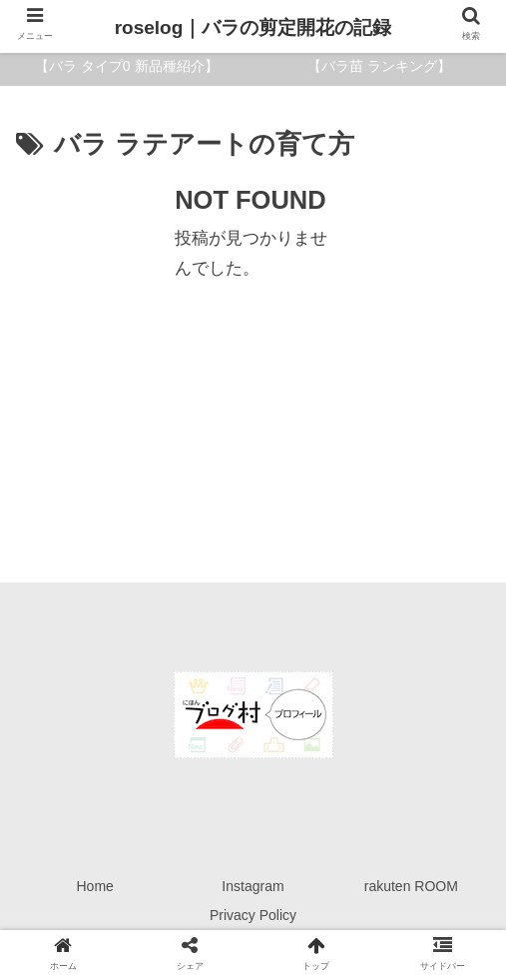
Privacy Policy (253, 915)
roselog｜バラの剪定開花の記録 (253, 27)
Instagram (253, 886)
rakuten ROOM (411, 886)
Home (94, 886)
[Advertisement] (253, 318)
